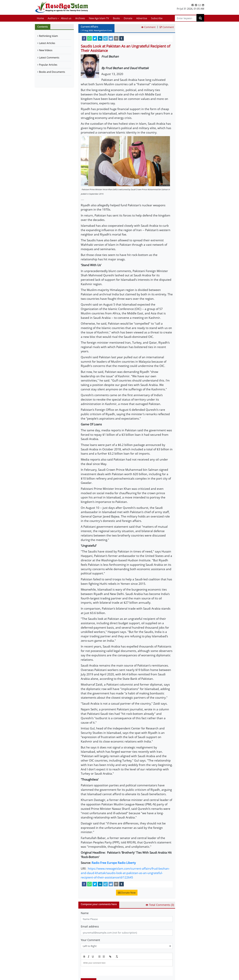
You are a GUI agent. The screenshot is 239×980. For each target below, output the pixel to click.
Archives (80, 18)
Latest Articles (47, 43)
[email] (116, 38)
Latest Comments (49, 58)
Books (116, 18)
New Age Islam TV (99, 18)
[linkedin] (100, 38)
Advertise (142, 18)
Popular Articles (48, 65)
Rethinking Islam (48, 36)
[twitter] (95, 38)
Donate (128, 18)
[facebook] (84, 38)
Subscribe (157, 18)
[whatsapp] (89, 38)
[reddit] (111, 38)
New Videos (46, 50)
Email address (90, 926)
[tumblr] (121, 38)
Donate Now (127, 893)
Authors (52, 18)
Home (40, 18)
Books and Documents (52, 72)
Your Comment (90, 940)
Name (85, 913)
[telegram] (105, 38)
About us (66, 18)
